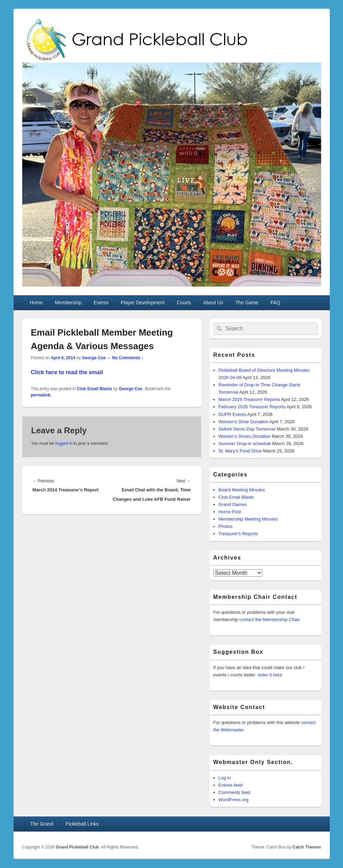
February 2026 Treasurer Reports (252, 407)
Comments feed (235, 792)
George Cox (94, 358)
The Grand (42, 824)
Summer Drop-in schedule (245, 444)
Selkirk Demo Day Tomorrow (247, 429)
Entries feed (231, 785)
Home (36, 303)
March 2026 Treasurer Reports (249, 399)
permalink (41, 395)
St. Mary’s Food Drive (240, 451)
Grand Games (233, 504)
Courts (184, 303)
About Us (213, 303)
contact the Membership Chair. (270, 620)
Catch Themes (307, 847)
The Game (247, 303)
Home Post (230, 512)
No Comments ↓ (128, 358)
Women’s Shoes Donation (245, 436)
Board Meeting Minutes (242, 490)
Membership (68, 303)
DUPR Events (232, 414)
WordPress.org (234, 800)
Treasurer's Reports (238, 534)
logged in (64, 443)
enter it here (270, 675)
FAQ (275, 303)
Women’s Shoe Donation (243, 422)
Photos (226, 526)
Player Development (142, 303)
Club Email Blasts (94, 389)
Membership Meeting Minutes (248, 519)
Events (101, 303)
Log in (225, 778)
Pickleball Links (82, 824)
